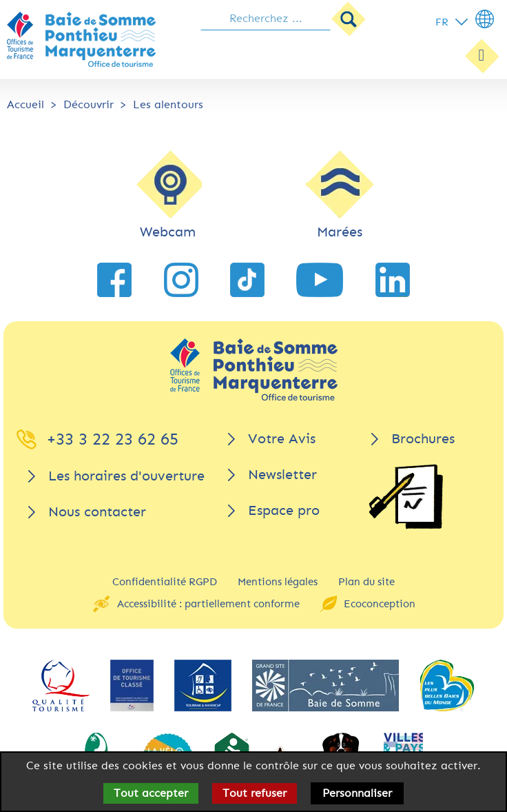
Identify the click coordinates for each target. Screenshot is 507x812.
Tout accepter (151, 793)
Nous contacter (97, 512)
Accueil (25, 104)
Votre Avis (282, 439)
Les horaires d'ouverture (126, 476)
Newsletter (282, 475)
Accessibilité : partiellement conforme (208, 604)
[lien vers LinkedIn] (393, 280)
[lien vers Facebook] (114, 280)
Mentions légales (278, 582)
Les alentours (168, 104)
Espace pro (284, 510)
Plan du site (366, 582)
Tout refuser (255, 793)
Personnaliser (357, 793)
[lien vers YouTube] (320, 280)
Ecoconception (380, 604)
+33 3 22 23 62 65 (113, 439)
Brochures (423, 439)
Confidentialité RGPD (165, 582)
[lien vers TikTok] (247, 280)
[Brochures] (406, 497)
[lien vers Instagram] (181, 280)
